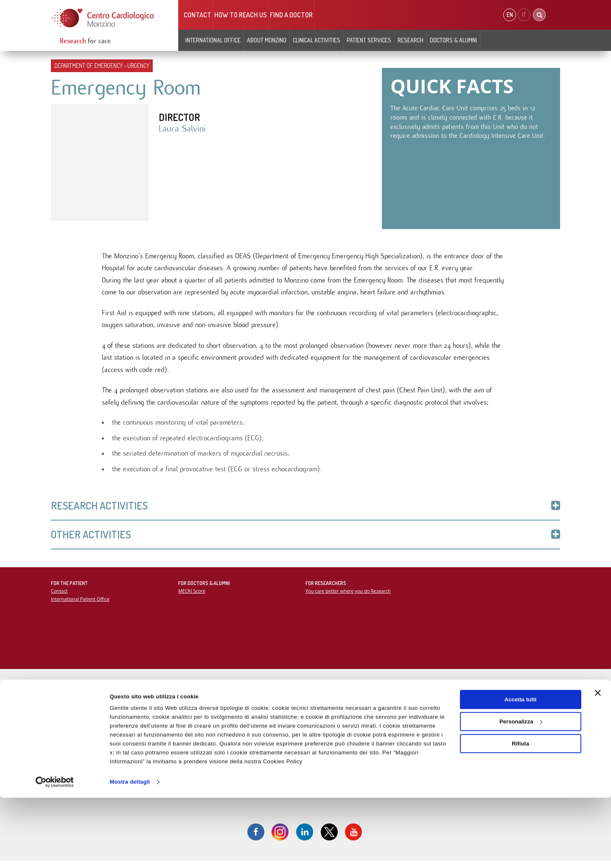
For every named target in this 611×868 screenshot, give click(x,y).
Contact (198, 15)
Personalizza (521, 792)
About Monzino (267, 40)
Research (411, 40)
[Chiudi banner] (598, 763)
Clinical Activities (317, 40)
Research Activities (305, 511)
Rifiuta (520, 813)
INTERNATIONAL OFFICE (213, 40)
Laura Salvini (183, 129)
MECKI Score (192, 596)
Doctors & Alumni (453, 40)
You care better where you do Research (349, 596)
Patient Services (369, 40)
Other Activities (305, 540)
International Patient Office (81, 604)
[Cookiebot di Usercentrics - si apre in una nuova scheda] (55, 852)
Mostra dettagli (130, 852)
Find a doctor (291, 15)
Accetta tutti (521, 770)
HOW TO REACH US (241, 15)
